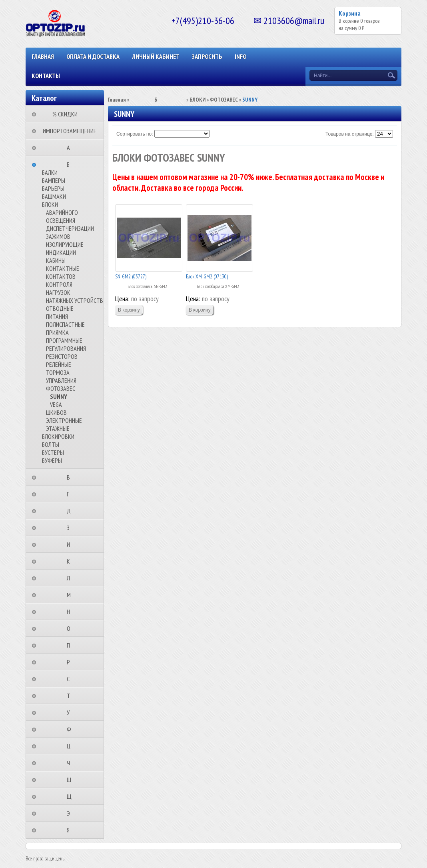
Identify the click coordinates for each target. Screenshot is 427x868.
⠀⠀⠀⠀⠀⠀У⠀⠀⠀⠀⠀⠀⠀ (71, 712)
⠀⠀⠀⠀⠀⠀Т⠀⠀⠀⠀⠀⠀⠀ (71, 696)
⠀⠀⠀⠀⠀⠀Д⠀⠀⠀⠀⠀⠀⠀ (71, 511)
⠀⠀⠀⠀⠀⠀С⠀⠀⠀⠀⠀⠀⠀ (71, 679)
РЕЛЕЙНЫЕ (59, 364)
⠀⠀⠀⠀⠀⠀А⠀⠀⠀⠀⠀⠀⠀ (71, 148)
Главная (43, 56)
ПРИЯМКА (57, 332)
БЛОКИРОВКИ (58, 436)
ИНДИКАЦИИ (61, 252)
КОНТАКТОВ (61, 276)
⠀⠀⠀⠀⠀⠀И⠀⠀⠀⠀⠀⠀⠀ (71, 544)
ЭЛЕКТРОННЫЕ (64, 420)
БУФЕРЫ (52, 460)
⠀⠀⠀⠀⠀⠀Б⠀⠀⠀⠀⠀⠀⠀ (71, 164)
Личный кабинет (156, 56)
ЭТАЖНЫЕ (58, 428)
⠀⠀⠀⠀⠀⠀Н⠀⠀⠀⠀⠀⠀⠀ (71, 612)
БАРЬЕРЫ (53, 188)
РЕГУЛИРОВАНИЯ (66, 348)
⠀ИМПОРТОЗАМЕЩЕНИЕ (67, 131)
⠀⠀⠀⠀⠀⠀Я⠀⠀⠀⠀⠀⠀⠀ (71, 830)
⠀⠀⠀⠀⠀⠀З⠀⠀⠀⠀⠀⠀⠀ (71, 528)
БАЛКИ (50, 172)
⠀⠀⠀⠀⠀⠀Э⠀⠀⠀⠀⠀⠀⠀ (71, 813)
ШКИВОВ (56, 412)
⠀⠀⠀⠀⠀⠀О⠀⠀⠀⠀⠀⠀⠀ (71, 628)
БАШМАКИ (54, 196)
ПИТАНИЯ (57, 316)
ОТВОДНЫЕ (60, 308)
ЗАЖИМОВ (58, 236)
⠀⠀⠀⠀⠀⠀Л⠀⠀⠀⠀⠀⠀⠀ (71, 578)
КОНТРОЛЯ (59, 284)
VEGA (56, 404)
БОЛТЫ (51, 444)
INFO (240, 56)
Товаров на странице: (350, 134)
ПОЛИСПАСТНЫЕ (65, 324)
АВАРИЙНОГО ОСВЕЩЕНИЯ (62, 216)
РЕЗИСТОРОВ (62, 356)
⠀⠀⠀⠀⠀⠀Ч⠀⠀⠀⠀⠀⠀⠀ (71, 763)
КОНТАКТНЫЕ (63, 268)
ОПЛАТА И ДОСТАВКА (93, 56)
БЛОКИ (50, 204)
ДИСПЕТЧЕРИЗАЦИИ (70, 228)
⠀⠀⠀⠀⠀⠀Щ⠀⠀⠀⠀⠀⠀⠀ (72, 796)
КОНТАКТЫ (46, 76)
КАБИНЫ (56, 260)
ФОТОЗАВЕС (61, 388)
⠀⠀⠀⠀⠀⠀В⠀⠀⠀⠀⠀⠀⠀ (71, 477)
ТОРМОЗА (58, 372)
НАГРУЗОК (58, 292)
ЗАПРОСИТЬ (207, 56)
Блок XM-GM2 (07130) (207, 277)
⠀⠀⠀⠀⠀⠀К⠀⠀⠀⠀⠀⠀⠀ (71, 561)
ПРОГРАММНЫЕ (64, 340)
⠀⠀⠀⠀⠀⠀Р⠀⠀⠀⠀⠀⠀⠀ (71, 662)
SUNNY (59, 396)
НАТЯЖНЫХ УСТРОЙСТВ (75, 300)
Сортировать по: (135, 134)
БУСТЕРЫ (53, 452)
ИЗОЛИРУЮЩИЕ (65, 244)
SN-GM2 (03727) (131, 277)
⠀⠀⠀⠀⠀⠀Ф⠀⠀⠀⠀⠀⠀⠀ (71, 729)
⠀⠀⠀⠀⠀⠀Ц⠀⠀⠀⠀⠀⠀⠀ (71, 746)
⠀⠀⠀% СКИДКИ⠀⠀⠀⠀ (67, 114)
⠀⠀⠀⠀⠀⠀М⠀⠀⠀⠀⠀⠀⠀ (71, 595)
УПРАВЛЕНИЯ (61, 380)
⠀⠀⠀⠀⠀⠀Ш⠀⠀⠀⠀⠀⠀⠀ (71, 780)
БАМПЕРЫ (54, 180)
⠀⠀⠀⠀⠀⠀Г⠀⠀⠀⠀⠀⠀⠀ (70, 494)
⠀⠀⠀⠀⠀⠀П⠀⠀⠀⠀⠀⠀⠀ (71, 645)
